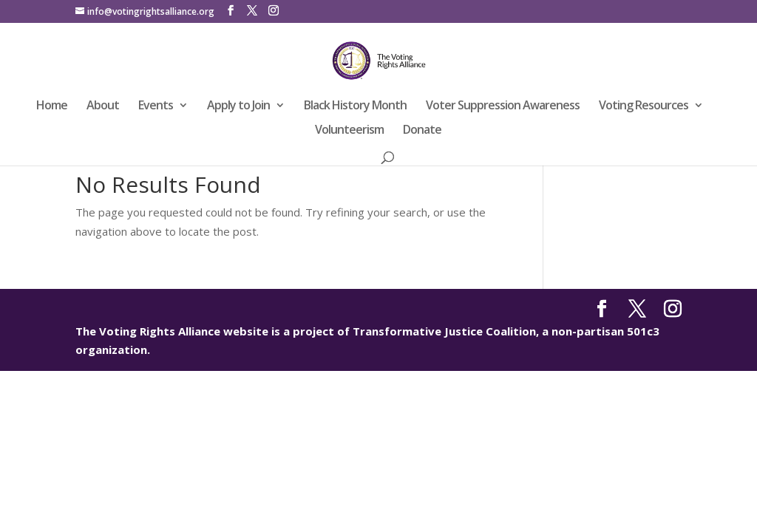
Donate (422, 131)
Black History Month (355, 106)
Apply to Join (238, 106)
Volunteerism (349, 131)
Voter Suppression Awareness (503, 106)
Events (156, 106)
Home (52, 106)
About (103, 106)
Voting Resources (644, 106)
